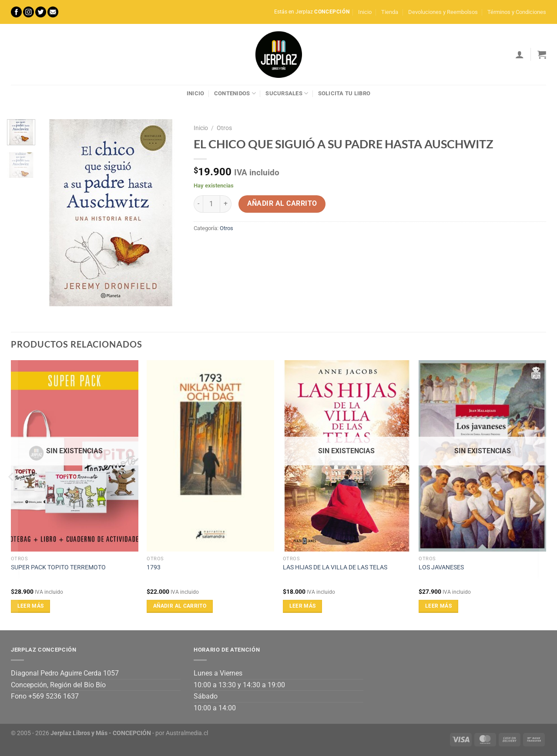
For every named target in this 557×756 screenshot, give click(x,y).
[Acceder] (520, 54)
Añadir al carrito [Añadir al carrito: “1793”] (180, 606)
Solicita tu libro (344, 93)
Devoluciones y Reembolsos (443, 12)
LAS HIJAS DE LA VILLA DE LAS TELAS (335, 567)
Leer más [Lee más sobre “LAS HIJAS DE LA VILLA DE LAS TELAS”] (303, 606)
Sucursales (287, 93)
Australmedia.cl (187, 733)
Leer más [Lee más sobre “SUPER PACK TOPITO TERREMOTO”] (31, 606)
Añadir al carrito (282, 204)
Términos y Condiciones (517, 12)
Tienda (390, 12)
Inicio (365, 12)
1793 (154, 567)
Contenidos (235, 93)
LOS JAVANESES (441, 567)
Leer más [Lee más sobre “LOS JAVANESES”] (438, 606)
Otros (224, 128)
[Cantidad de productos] (211, 204)
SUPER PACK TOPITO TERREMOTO (58, 567)
